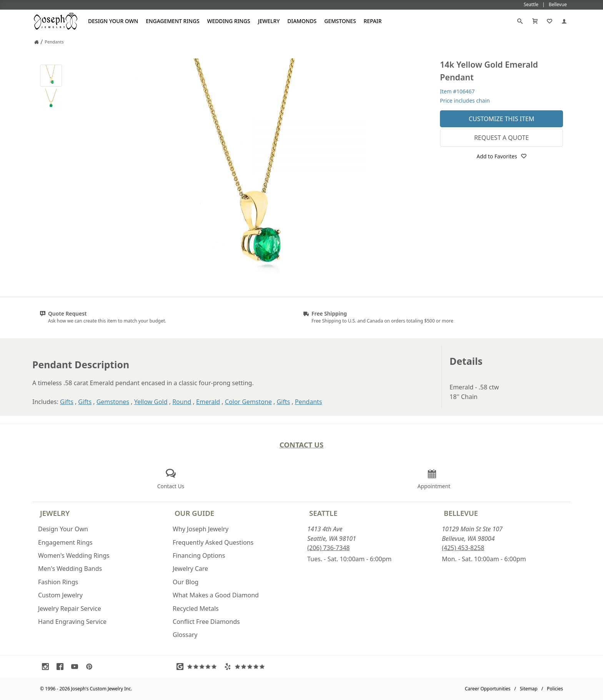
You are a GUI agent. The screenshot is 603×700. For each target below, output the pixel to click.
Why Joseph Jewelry (201, 529)
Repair (373, 21)
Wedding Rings (229, 21)
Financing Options (199, 555)
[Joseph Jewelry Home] (37, 42)
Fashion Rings (58, 582)
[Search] (520, 21)
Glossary (185, 635)
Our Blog (186, 582)
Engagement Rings (172, 21)
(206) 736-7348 (328, 548)
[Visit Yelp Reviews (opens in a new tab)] (246, 667)
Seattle (323, 513)
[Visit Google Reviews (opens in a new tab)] (198, 667)
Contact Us (302, 445)
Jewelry (269, 21)
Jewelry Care (190, 569)
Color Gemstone (248, 402)
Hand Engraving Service (72, 622)
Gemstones (340, 21)
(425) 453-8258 (463, 548)
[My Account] (564, 21)
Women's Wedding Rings (74, 555)
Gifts (67, 402)
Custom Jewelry (60, 595)
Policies (555, 689)
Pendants (309, 402)
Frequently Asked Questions (213, 542)
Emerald (208, 402)
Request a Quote (501, 138)
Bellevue (461, 513)
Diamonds (302, 21)
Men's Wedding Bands (70, 569)
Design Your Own (113, 21)
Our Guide (194, 513)
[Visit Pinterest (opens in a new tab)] (91, 667)
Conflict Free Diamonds (206, 622)
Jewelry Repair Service (70, 609)
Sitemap (529, 689)
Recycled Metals (196, 609)
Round (182, 402)
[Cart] (535, 21)
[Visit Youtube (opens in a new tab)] (77, 667)
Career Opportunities (488, 689)
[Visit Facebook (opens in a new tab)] (62, 667)
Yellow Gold (151, 402)
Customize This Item (502, 119)
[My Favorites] (550, 21)
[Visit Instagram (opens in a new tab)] (47, 667)
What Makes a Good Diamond (216, 595)
